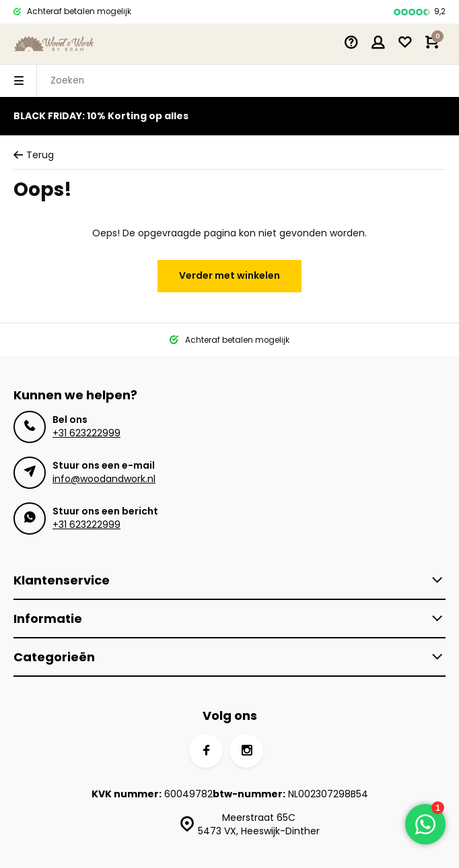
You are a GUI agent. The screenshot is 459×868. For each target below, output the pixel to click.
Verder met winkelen (229, 275)
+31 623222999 (86, 433)
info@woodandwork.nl (104, 479)
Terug (34, 155)
